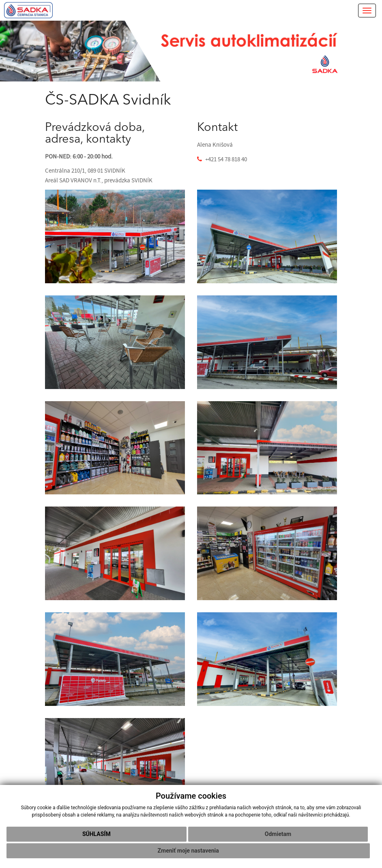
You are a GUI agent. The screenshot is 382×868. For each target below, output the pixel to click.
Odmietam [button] (278, 834)
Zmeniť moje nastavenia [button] (188, 851)
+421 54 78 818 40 (226, 159)
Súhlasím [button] (97, 834)
